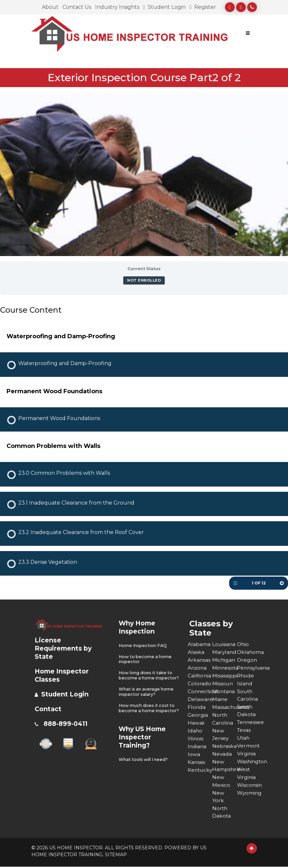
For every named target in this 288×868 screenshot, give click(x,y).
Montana (224, 691)
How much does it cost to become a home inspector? (148, 715)
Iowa (194, 754)
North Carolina (223, 719)
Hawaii (196, 723)
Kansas (196, 762)
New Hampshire (225, 766)
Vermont (249, 746)
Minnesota (225, 668)
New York (218, 797)
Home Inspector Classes (63, 675)
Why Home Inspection (138, 627)
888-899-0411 (67, 724)
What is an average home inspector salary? (147, 696)
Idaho (195, 731)
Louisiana (224, 644)
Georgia (198, 715)
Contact (49, 709)
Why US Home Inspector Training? (144, 746)
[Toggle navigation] (248, 34)
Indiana (197, 746)
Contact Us (77, 7)
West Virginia (246, 774)
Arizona (197, 668)
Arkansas (199, 660)
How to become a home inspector (146, 659)
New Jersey (220, 735)
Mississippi (225, 676)
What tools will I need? (144, 769)
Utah (244, 739)
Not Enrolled (144, 280)
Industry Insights (117, 7)
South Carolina (248, 695)
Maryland (225, 652)
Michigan (224, 660)
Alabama (199, 644)
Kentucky (200, 770)
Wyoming (249, 794)
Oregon (247, 660)
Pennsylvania (249, 668)
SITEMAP (116, 856)
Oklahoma (249, 652)
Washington (249, 762)
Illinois (196, 739)
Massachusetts (225, 707)
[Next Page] (282, 583)
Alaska (196, 652)
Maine (220, 699)
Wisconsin (249, 786)
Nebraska (224, 746)
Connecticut (200, 691)
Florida (197, 707)
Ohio (243, 644)
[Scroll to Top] (252, 850)
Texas (244, 731)
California (200, 676)
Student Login (164, 7)
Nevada (222, 754)
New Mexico (221, 782)
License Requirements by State (64, 648)
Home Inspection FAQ (143, 646)
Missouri (223, 683)
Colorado (199, 683)
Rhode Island (246, 680)
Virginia (246, 754)
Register (203, 7)
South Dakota (246, 711)
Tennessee (249, 723)
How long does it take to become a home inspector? (146, 677)
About (50, 7)
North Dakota (222, 813)
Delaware (200, 699)
